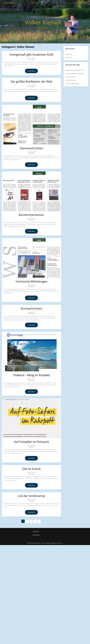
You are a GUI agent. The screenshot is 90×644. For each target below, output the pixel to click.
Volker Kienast (9, 3)
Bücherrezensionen (31, 215)
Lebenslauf (75, 3)
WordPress (56, 3)
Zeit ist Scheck (31, 469)
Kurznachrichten (31, 308)
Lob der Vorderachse (31, 496)
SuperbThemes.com (57, 543)
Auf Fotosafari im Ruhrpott (31, 442)
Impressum (69, 54)
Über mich (35, 3)
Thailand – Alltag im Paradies (31, 375)
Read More (31, 71)
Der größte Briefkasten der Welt (31, 81)
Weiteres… (66, 3)
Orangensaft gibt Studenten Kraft (31, 55)
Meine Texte (45, 3)
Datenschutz (69, 57)
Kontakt (84, 3)
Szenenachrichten (31, 148)
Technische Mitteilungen (31, 281)
